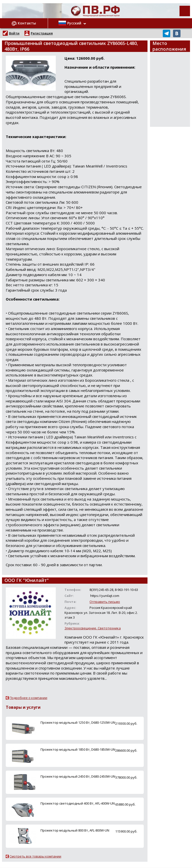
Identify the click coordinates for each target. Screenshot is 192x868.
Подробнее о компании (28, 698)
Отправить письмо (105, 602)
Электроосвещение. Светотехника (93, 628)
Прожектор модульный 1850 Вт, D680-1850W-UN (78, 749)
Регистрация (42, 33)
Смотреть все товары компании (35, 856)
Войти (14, 33)
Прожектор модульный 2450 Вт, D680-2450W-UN (78, 776)
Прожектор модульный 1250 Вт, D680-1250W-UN (78, 722)
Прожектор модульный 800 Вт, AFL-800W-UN (75, 830)
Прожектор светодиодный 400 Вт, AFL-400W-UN (78, 803)
